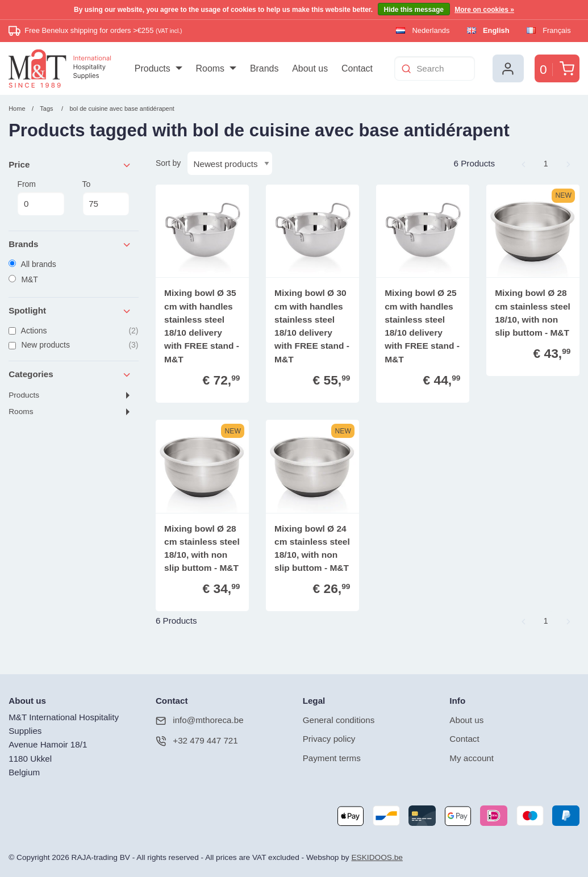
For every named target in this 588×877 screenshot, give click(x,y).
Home (17, 108)
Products (24, 395)
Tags (46, 108)
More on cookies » (484, 10)
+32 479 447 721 (197, 741)
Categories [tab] (70, 375)
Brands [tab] (70, 245)
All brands (32, 264)
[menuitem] (158, 69)
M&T (23, 279)
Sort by (168, 163)
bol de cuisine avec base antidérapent (122, 108)
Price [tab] (70, 165)
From (41, 198)
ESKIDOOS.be (377, 857)
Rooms (21, 412)
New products (73, 345)
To (106, 198)
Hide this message (414, 10)
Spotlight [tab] (70, 311)
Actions (73, 331)
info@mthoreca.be (200, 721)
